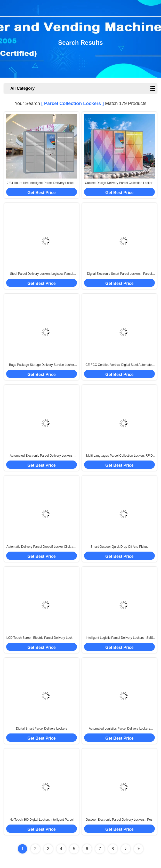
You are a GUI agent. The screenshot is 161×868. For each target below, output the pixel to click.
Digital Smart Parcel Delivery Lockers (42, 729)
